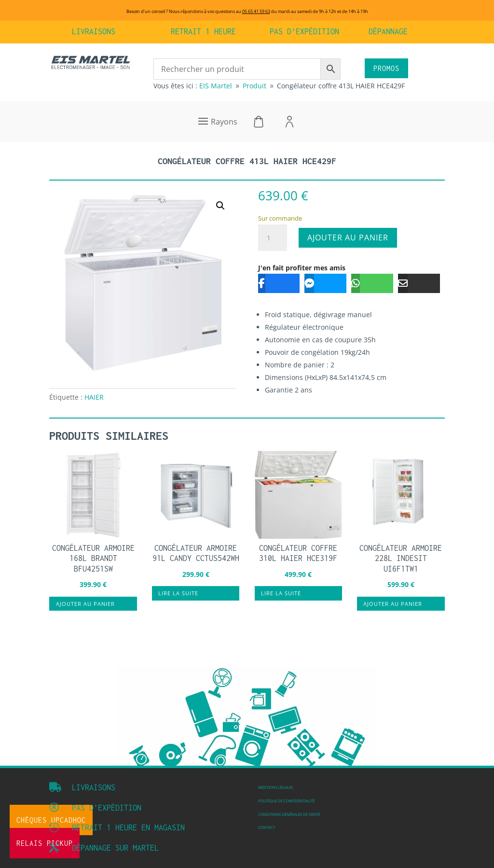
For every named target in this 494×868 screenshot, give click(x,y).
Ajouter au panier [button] (85, 604)
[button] (220, 206)
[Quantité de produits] (273, 238)
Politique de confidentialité (286, 801)
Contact (267, 827)
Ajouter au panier (348, 238)
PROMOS (386, 68)
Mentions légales (275, 787)
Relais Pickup (45, 843)
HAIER (94, 397)
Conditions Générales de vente (289, 814)
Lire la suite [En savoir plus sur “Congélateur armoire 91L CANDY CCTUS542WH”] (178, 593)
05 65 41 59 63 (256, 11)
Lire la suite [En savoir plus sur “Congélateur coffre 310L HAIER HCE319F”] (281, 593)
